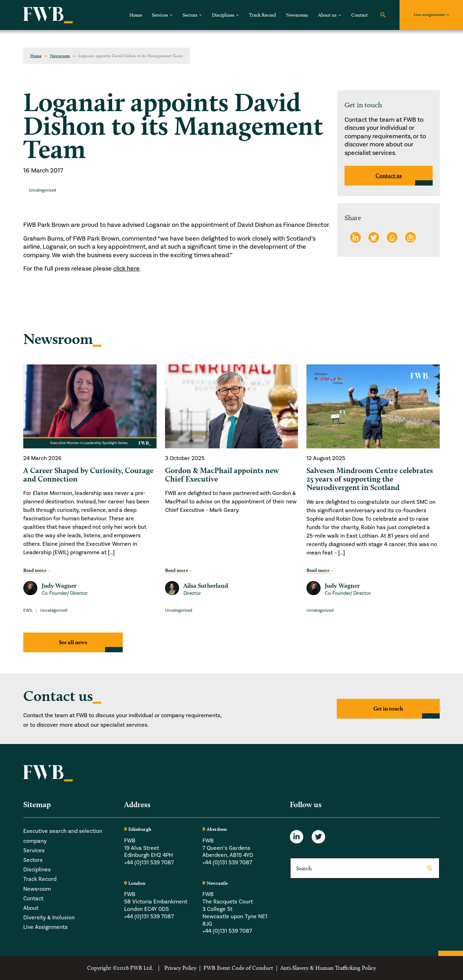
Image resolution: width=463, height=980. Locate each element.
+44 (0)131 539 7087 (149, 863)
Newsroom (297, 15)
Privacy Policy (180, 968)
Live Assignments (45, 927)
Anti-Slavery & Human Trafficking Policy (328, 968)
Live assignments (429, 14)
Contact (360, 15)
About (31, 908)
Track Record (263, 15)
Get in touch (388, 709)
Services (160, 15)
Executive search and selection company (63, 836)
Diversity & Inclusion (49, 918)
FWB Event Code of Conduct (238, 968)
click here (126, 269)
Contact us (389, 176)
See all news (73, 642)
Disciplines (223, 15)
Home (136, 15)
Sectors (190, 15)
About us (327, 15)
